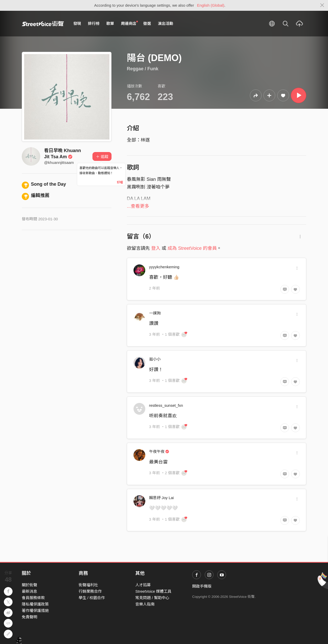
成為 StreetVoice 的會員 (192, 248)
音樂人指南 (145, 604)
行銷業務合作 (90, 591)
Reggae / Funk (143, 69)
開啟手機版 (202, 586)
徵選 (147, 23)
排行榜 (94, 23)
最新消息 (29, 591)
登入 (156, 248)
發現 (77, 23)
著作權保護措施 (35, 611)
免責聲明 (29, 617)
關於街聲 (29, 585)
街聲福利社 (88, 585)
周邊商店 (129, 23)
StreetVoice (43, 24)
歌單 (110, 23)
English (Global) (211, 5)
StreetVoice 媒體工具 (153, 591)
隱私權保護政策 (35, 604)
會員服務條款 (33, 598)
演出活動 (166, 23)
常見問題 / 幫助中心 (152, 598)
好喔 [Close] (120, 182)
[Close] (322, 5)
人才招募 (143, 585)
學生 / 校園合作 (92, 598)
